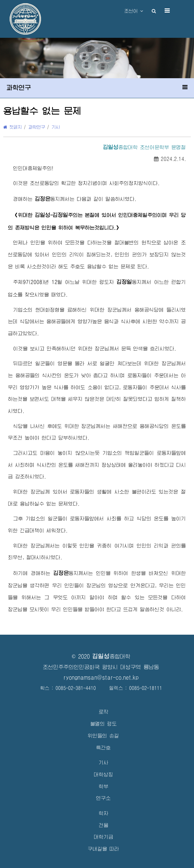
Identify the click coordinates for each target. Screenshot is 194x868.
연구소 (103, 798)
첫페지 (13, 127)
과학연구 (37, 127)
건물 (104, 825)
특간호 (103, 748)
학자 (104, 813)
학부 (104, 786)
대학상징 (104, 774)
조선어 (134, 11)
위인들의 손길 (103, 736)
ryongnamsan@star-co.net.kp (101, 677)
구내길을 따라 (103, 849)
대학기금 (104, 837)
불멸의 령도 (104, 724)
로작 (104, 712)
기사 (56, 127)
